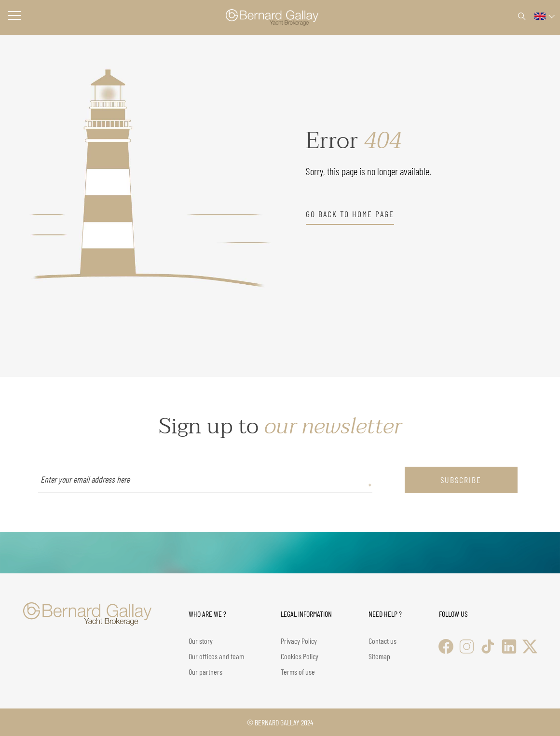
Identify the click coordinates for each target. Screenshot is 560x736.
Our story (201, 641)
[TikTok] (488, 646)
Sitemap (379, 656)
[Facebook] (446, 646)
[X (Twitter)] (530, 646)
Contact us (382, 641)
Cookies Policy (300, 656)
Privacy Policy (299, 641)
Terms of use (298, 672)
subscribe (461, 480)
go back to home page (350, 214)
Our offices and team (216, 656)
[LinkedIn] (509, 646)
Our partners (205, 672)
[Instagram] (467, 646)
